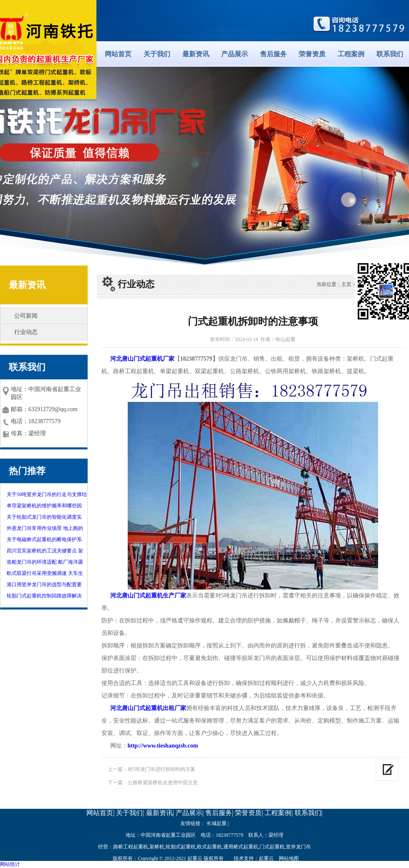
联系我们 (390, 54)
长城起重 (217, 823)
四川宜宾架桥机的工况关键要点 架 (45, 551)
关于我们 (157, 54)
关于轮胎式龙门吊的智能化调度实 (44, 517)
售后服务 (273, 54)
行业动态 (26, 332)
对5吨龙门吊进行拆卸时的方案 (162, 769)
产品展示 (235, 54)
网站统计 (10, 864)
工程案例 (351, 54)
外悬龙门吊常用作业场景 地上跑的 (45, 528)
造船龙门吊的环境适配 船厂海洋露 (45, 562)
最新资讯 (196, 54)
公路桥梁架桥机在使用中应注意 (163, 783)
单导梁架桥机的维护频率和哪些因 (44, 506)
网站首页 (118, 54)
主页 (346, 284)
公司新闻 (26, 316)
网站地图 (289, 858)
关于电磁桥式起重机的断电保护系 (44, 539)
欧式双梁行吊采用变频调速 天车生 (45, 573)
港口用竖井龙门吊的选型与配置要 (44, 585)
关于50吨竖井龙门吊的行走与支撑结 (47, 494)
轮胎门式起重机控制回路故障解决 (44, 596)
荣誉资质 (312, 54)
